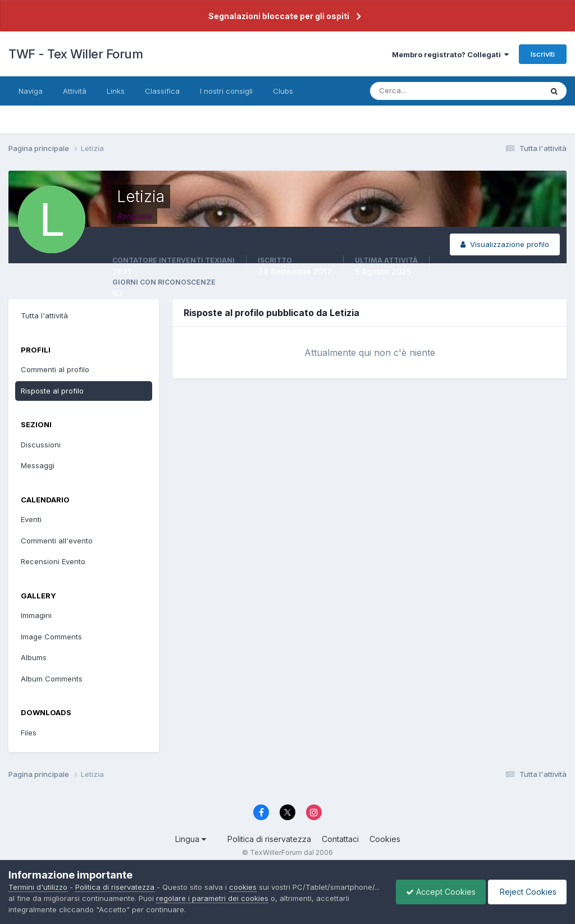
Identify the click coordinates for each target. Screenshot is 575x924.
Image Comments (51, 637)
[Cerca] (419, 91)
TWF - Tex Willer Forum (76, 54)
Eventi (31, 519)
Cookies (385, 839)
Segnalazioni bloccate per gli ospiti (279, 16)
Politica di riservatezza (269, 839)
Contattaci (340, 839)
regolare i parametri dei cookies (302, 898)
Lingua (191, 839)
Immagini (36, 615)
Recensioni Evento (53, 561)
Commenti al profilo (55, 369)
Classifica (162, 91)
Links (116, 91)
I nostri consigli (226, 91)
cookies (243, 887)
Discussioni (41, 445)
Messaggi (38, 465)
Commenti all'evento (57, 541)
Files (29, 733)
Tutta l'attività (44, 315)
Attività (75, 91)
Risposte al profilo (52, 391)
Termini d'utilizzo (38, 887)
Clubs (283, 91)
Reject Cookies (525, 892)
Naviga (31, 91)
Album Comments (52, 679)
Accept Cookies (435, 892)
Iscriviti (543, 54)
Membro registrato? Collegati (450, 54)
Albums (34, 657)
